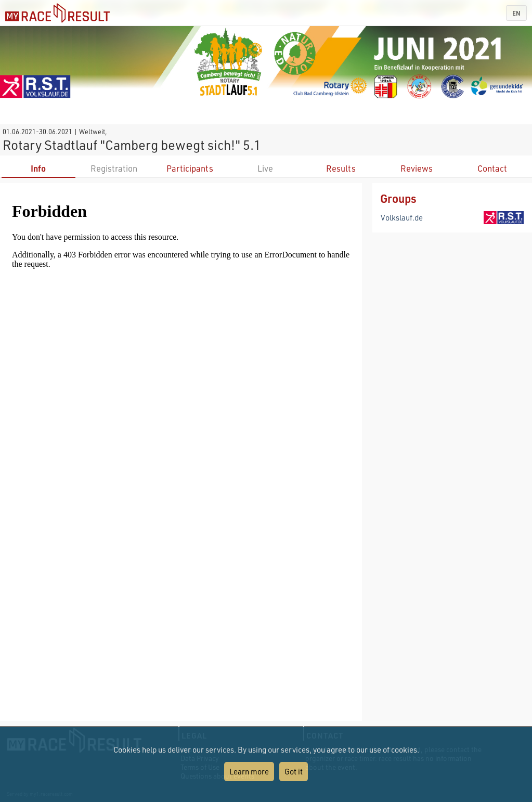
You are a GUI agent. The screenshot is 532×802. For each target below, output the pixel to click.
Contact (492, 168)
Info (38, 168)
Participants (190, 168)
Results (341, 168)
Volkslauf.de (402, 217)
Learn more (249, 771)
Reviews (417, 168)
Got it (294, 771)
